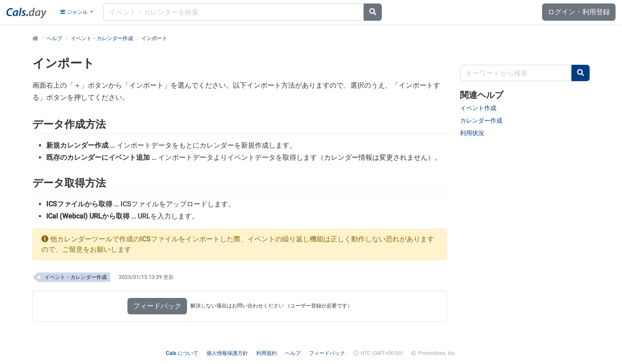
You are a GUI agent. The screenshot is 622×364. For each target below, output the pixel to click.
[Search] (373, 12)
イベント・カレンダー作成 (102, 38)
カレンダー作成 (481, 120)
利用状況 (472, 133)
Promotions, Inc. (437, 353)
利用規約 (267, 353)
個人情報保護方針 (227, 353)
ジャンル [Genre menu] (75, 12)
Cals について (182, 353)
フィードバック (157, 306)
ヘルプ (54, 38)
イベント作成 (478, 108)
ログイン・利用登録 (579, 12)
